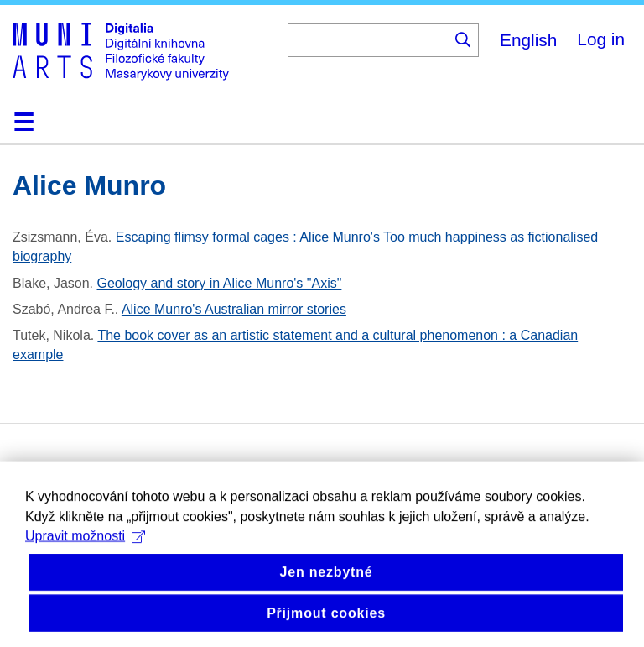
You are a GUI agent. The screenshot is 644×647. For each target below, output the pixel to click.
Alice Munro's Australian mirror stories (234, 309)
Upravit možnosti (85, 559)
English (528, 40)
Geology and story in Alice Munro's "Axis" (220, 283)
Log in (601, 39)
